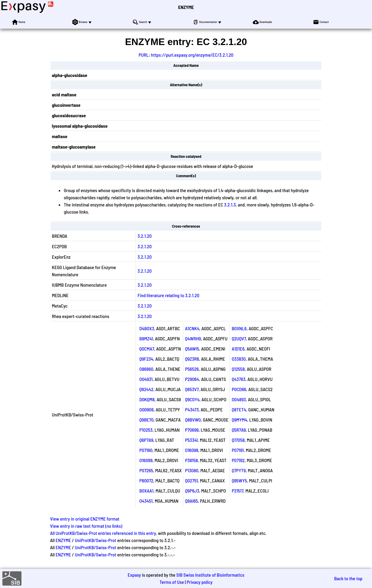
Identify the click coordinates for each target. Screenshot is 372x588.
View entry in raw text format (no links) (86, 526)
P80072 (147, 480)
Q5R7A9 (239, 430)
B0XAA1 (147, 491)
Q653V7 (192, 389)
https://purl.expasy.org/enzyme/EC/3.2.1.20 (192, 55)
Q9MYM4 (239, 420)
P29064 (192, 379)
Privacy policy (200, 582)
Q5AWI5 (192, 349)
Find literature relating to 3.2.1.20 (169, 295)
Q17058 (238, 440)
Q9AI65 (192, 501)
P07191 (238, 450)
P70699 (192, 430)
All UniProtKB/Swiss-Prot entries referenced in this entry (103, 533)
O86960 (147, 369)
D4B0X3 (147, 328)
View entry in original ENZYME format (85, 519)
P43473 (192, 409)
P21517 (237, 491)
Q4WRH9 (193, 338)
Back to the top (348, 578)
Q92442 (147, 389)
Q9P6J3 (192, 491)
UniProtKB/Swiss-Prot (96, 540)
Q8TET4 (239, 409)
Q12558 (238, 369)
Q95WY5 (239, 480)
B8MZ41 (146, 338)
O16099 (146, 460)
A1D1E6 (238, 349)
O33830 (239, 359)
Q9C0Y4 (192, 399)
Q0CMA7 (147, 349)
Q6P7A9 (147, 440)
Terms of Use (172, 582)
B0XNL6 (239, 328)
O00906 (147, 409)
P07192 (238, 460)
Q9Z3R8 (192, 359)
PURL (144, 55)
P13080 (192, 470)
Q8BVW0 (193, 420)
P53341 (192, 440)
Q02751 (192, 480)
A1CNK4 (192, 328)
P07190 (146, 450)
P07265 (146, 470)
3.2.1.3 (230, 205)
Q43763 (238, 379)
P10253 (146, 430)
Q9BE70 (147, 420)
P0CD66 (239, 389)
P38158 (192, 460)
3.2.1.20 (145, 236)
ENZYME (186, 7)
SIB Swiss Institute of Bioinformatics (210, 575)
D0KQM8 (147, 399)
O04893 (239, 399)
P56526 (192, 369)
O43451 (146, 501)
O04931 (146, 379)
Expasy (134, 575)
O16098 (192, 450)
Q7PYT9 (239, 470)
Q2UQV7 (239, 338)
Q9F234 (147, 359)
